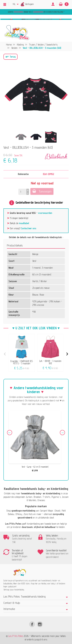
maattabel (24, 223)
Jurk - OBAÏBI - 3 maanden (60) (50, 362)
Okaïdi (57, 511)
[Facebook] (32, 624)
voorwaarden (45, 213)
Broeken (37, 497)
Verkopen (29, 4)
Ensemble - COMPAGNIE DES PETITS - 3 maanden (22, 362)
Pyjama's (56, 497)
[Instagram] (40, 624)
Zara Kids (28, 514)
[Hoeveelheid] (22, 192)
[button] (10, 57)
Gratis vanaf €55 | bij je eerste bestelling (36, 12)
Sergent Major (47, 511)
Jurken (29, 497)
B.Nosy (19, 514)
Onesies (41, 500)
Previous (10, 433)
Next (62, 433)
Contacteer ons (29, 228)
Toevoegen (42, 191)
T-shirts (46, 497)
